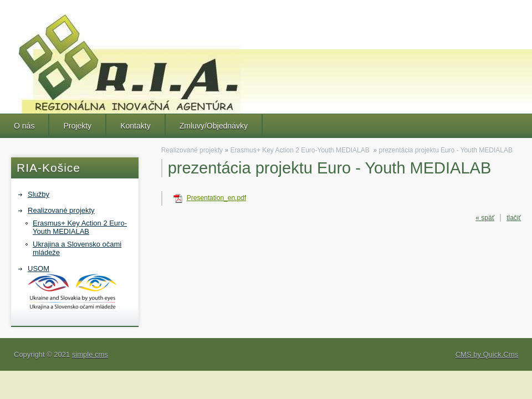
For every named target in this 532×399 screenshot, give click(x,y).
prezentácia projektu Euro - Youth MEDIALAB (445, 150)
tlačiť (514, 218)
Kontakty (135, 126)
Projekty (77, 126)
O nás (24, 126)
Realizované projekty (61, 210)
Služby (39, 194)
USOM (73, 288)
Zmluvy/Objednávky (214, 126)
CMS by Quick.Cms (487, 354)
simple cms (90, 354)
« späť (485, 218)
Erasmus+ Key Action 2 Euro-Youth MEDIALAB (80, 227)
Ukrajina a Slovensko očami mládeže (77, 248)
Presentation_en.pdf (216, 198)
